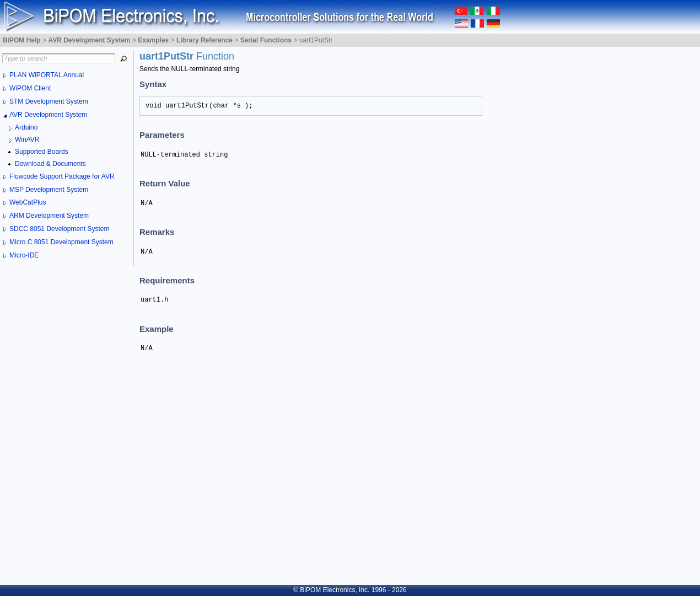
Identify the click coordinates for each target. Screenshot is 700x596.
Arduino (26, 127)
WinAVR (27, 139)
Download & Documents (50, 164)
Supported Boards (42, 152)
